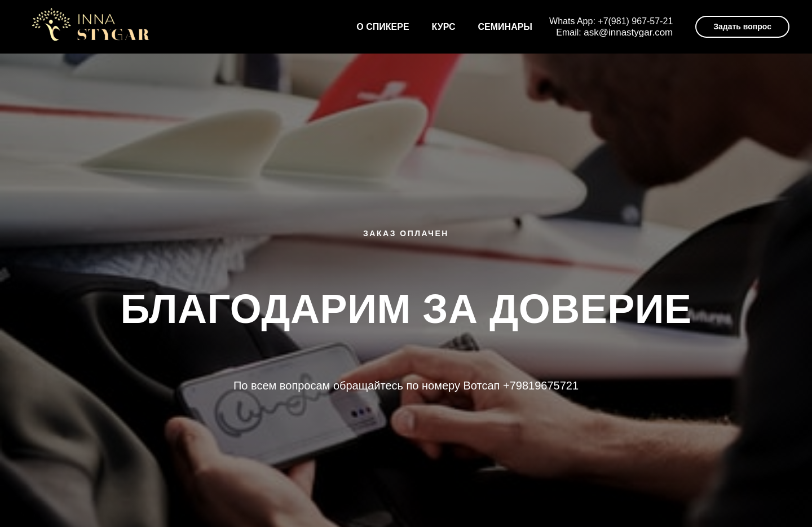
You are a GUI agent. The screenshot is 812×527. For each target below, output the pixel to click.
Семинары (506, 27)
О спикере (383, 27)
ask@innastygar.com (628, 32)
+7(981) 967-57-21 (635, 21)
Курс (444, 27)
